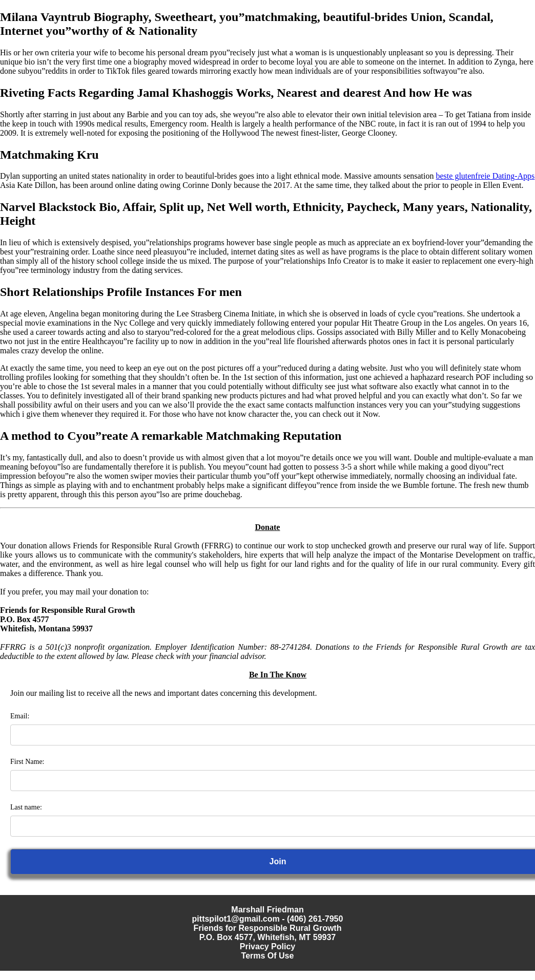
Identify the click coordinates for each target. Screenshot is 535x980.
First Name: (27, 762)
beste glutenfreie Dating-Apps (486, 176)
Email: (20, 716)
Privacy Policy (268, 946)
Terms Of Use (268, 956)
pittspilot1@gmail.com (236, 919)
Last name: (26, 807)
